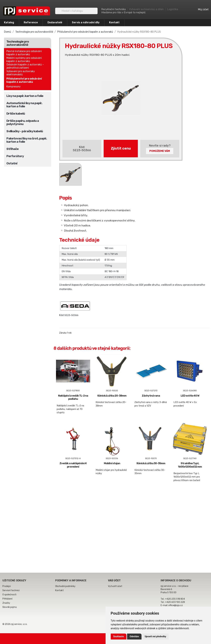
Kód (61, 315)
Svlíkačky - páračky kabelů (25, 131)
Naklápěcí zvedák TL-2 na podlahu (73, 397)
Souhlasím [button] (119, 636)
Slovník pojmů (10, 607)
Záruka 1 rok (65, 333)
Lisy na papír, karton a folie (25, 96)
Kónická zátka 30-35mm (151, 463)
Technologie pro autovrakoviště (18, 43)
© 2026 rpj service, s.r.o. (15, 624)
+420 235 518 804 (175, 599)
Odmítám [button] (134, 636)
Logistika (173, 9)
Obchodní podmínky (65, 586)
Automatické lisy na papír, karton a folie (24, 105)
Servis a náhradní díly (86, 22)
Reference (31, 22)
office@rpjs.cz (176, 605)
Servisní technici (11, 590)
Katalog (9, 22)
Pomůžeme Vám (160, 151)
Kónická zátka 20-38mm (112, 396)
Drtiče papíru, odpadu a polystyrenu (23, 122)
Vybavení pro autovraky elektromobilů (21, 73)
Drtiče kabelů (16, 114)
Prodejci (7, 586)
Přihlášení (7, 599)
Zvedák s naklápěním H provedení (73, 465)
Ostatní (12, 163)
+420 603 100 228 (175, 602)
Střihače (13, 149)
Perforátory (15, 156)
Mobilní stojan (112, 463)
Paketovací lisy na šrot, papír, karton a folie (27, 140)
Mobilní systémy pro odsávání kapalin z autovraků (24, 60)
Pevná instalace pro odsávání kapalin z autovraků (24, 53)
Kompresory (13, 87)
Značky (6, 603)
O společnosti (9, 595)
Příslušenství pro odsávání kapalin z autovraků (24, 80)
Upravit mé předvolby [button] (155, 636)
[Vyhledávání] (76, 11)
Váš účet (114, 580)
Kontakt (114, 22)
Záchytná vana (151, 396)
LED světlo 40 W (190, 396)
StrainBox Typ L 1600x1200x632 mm (190, 465)
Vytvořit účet (115, 586)
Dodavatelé (55, 22)
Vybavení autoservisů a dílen (146, 9)
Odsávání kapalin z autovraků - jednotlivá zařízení (25, 66)
